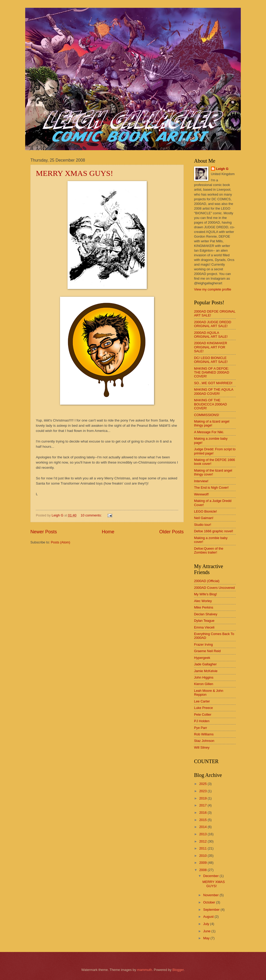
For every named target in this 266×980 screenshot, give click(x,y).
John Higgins (204, 677)
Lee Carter (202, 701)
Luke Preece (203, 708)
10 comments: (92, 515)
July (207, 924)
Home (108, 532)
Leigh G (222, 169)
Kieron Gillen (204, 684)
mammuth (145, 970)
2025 (203, 784)
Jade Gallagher (205, 664)
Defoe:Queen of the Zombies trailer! (209, 550)
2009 (203, 863)
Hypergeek (202, 658)
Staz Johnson (204, 741)
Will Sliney (202, 747)
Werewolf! (201, 494)
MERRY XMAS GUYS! (74, 173)
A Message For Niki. (209, 432)
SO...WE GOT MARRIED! (213, 383)
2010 (203, 856)
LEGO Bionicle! (205, 511)
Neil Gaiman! (204, 518)
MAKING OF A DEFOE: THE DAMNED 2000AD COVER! (212, 372)
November (211, 895)
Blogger (178, 970)
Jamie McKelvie (206, 671)
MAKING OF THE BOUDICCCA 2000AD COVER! (211, 404)
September (212, 910)
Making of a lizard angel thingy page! (212, 423)
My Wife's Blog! (205, 594)
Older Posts (171, 532)
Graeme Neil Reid (207, 651)
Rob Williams (204, 734)
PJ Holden (202, 721)
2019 (203, 798)
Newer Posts (44, 532)
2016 (203, 813)
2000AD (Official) (207, 581)
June (207, 931)
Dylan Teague (204, 621)
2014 (203, 827)
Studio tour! (203, 525)
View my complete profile (213, 289)
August (209, 917)
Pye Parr (201, 728)
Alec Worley (203, 601)
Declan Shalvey (206, 614)
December (211, 876)
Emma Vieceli (204, 627)
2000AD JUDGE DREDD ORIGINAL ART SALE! (213, 324)
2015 (203, 820)
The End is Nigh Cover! (211, 488)
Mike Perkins (204, 607)
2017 (203, 805)
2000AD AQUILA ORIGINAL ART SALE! (211, 335)
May (207, 938)
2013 (203, 834)
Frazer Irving (203, 644)
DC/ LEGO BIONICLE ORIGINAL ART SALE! (211, 360)
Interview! (201, 481)
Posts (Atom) (61, 542)
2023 (203, 791)
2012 (203, 841)
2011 (203, 848)
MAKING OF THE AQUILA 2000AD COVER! (214, 391)
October (210, 902)
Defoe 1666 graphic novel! (214, 531)
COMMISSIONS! (207, 415)
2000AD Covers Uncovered (214, 588)
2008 (203, 870)
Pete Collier (203, 715)
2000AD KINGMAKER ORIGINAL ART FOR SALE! (211, 347)
